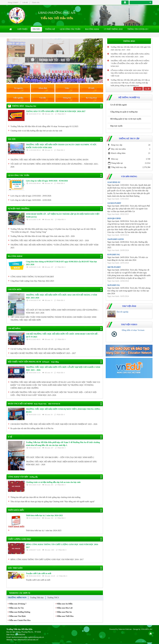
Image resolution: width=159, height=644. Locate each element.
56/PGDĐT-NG (114, 285)
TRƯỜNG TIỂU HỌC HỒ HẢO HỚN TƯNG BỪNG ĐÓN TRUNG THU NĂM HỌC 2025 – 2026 (50, 241)
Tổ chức (91, 88)
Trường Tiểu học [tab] (37, 598)
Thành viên (36, 2)
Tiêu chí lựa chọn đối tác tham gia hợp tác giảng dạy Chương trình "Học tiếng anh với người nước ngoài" (53, 502)
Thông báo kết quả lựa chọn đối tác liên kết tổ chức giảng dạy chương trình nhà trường (45, 497)
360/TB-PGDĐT (114, 267)
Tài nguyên (18, 88)
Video (67, 88)
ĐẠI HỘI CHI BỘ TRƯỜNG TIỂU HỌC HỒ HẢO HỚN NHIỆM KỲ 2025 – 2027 (43, 353)
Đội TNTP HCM (54, 404)
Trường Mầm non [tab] (17, 598)
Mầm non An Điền (64, 604)
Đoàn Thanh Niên (40, 404)
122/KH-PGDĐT (114, 203)
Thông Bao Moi (31, 106)
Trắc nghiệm (18, 98)
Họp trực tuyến (116, 126)
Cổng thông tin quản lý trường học (124, 112)
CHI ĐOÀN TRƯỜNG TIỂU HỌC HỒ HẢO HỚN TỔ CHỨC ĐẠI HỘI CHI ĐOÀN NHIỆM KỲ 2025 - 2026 (54, 424)
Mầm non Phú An (64, 612)
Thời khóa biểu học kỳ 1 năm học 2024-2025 (44, 531)
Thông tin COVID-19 (137, 29)
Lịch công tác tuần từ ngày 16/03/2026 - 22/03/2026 (31, 200)
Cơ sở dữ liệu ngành (118, 105)
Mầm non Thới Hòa (65, 616)
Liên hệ (25, 2)
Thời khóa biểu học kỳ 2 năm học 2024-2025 (44, 515)
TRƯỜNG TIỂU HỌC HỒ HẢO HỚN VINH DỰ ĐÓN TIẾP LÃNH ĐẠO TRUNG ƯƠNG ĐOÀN (49, 160)
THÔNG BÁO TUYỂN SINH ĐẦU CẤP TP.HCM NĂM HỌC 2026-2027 (56, 111)
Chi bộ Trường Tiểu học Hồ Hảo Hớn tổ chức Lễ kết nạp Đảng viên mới (40, 349)
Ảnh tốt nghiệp (122, 312)
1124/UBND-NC (114, 182)
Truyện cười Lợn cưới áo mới (39, 573)
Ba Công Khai (92, 29)
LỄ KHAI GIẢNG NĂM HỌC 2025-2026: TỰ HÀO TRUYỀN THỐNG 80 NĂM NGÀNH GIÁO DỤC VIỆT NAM (130, 73)
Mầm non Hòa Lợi (64, 608)
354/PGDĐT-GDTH (116, 239)
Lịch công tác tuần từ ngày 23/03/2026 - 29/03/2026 (31, 196)
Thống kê (50, 29)
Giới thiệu (23, 29)
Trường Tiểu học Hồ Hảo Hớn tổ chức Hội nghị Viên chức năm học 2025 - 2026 (43, 236)
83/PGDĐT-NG (114, 255)
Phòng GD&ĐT (13, 2)
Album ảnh (43, 88)
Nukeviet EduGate (125, 629)
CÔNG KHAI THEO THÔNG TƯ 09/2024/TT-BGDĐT (32, 277)
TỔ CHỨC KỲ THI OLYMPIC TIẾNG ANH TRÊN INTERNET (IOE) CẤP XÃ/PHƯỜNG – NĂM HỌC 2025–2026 (55, 165)
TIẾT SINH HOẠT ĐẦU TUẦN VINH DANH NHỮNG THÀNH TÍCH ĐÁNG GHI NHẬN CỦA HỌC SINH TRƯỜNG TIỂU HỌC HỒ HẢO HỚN (53, 319)
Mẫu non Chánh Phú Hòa (19, 620)
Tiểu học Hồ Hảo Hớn (57, 18)
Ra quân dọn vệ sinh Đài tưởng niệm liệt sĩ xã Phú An (32, 428)
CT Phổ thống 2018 (113, 29)
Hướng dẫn (34, 477)
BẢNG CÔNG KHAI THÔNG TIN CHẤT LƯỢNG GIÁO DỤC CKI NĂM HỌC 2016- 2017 (47, 559)
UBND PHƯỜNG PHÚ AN (57, 13)
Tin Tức (36, 29)
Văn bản (43, 98)
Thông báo (67, 98)
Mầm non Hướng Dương (19, 612)
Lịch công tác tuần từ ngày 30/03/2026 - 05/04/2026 (47, 181)
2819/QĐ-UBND (114, 218)
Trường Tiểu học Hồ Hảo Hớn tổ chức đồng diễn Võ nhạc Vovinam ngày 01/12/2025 (44, 126)
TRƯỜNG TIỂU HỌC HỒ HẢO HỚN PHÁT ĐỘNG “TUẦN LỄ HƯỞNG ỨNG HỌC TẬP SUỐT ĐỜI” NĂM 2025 (54, 246)
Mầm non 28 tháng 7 (17, 604)
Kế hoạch (46, 362)
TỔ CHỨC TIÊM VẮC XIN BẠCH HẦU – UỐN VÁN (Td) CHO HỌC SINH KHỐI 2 (60, 457)
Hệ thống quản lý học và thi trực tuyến (126, 119)
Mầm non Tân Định (17, 616)
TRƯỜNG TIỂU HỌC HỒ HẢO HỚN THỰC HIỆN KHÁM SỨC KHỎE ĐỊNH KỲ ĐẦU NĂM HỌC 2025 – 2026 (61, 463)
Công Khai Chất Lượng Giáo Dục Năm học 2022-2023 (32, 281)
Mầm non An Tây (16, 608)
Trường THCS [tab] (53, 598)
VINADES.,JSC (147, 629)
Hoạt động (55, 362)
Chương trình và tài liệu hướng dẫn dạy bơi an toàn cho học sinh (36, 131)
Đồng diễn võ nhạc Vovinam (133, 330)
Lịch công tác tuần (70, 29)
